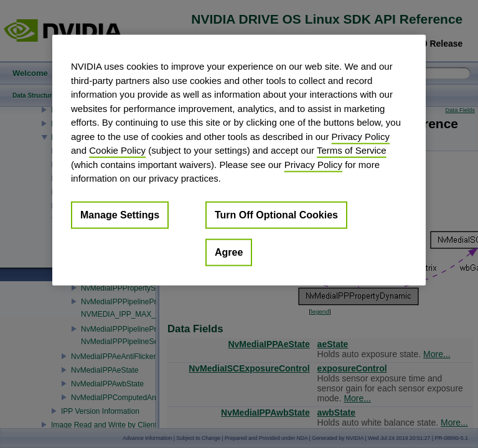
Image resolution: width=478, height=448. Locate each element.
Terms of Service (352, 150)
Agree (229, 252)
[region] (239, 160)
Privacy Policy (361, 136)
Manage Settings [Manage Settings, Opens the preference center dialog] (120, 214)
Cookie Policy (117, 150)
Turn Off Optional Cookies (276, 214)
